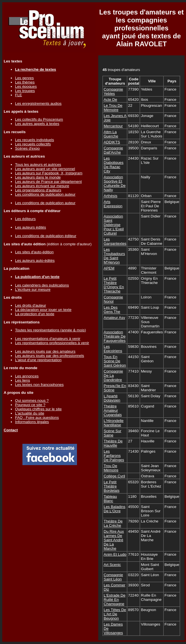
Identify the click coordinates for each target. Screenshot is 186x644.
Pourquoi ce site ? (30, 405)
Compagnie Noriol (113, 299)
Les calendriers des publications (42, 285)
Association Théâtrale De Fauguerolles (115, 336)
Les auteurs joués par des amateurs (45, 351)
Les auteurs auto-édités (35, 261)
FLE (18, 95)
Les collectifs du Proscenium (39, 119)
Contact (11, 430)
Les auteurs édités (31, 227)
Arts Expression (113, 204)
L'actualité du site (30, 413)
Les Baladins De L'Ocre (114, 509)
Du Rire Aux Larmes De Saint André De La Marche (114, 540)
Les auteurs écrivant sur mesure (42, 186)
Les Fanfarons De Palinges (114, 456)
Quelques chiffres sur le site (38, 409)
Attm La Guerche (111, 134)
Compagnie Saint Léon (113, 577)
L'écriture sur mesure (33, 289)
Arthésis (110, 196)
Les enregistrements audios (38, 103)
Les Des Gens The (112, 310)
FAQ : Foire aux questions (37, 418)
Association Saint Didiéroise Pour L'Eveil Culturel (114, 225)
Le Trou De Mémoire (113, 108)
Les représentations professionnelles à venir (52, 343)
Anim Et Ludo (115, 554)
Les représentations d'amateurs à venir (48, 339)
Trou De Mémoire (111, 468)
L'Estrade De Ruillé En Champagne (115, 600)
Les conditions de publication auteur (45, 194)
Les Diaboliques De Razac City (114, 165)
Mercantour (113, 126)
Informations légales (32, 422)
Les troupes (25, 91)
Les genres (24, 78)
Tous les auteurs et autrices (38, 165)
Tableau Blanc (110, 499)
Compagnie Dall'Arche (113, 150)
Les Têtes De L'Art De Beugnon (115, 614)
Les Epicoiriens (113, 349)
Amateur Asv (114, 318)
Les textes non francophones (39, 385)
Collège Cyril (114, 476)
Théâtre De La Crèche (113, 523)
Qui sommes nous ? (32, 401)
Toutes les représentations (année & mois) (51, 330)
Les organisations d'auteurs (38, 190)
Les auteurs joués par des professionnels (50, 356)
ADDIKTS (112, 142)
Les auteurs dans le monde (38, 177)
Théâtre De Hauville (113, 443)
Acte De (110, 100)
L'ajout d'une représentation (38, 360)
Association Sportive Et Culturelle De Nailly (115, 183)
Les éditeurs (25, 219)
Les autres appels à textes (37, 124)
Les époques (26, 86)
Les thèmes (25, 82)
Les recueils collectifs (33, 144)
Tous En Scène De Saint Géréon (115, 361)
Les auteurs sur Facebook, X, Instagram (49, 173)
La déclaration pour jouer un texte (43, 310)
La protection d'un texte (35, 314)
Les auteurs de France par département (48, 182)
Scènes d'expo (27, 148)
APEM (109, 268)
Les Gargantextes (115, 241)
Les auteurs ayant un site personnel (45, 169)
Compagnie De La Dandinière (113, 376)
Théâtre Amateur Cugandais (113, 410)
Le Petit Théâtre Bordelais (112, 486)
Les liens (23, 380)
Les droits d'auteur (31, 305)
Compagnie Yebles (113, 91)
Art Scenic (112, 565)
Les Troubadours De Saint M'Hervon (114, 256)
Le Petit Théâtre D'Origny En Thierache (114, 285)
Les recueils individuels (35, 140)
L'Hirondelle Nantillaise (114, 423)
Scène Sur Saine (112, 433)
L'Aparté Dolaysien (112, 398)
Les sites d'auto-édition (34, 252)
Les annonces (27, 376)
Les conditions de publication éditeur (46, 236)
